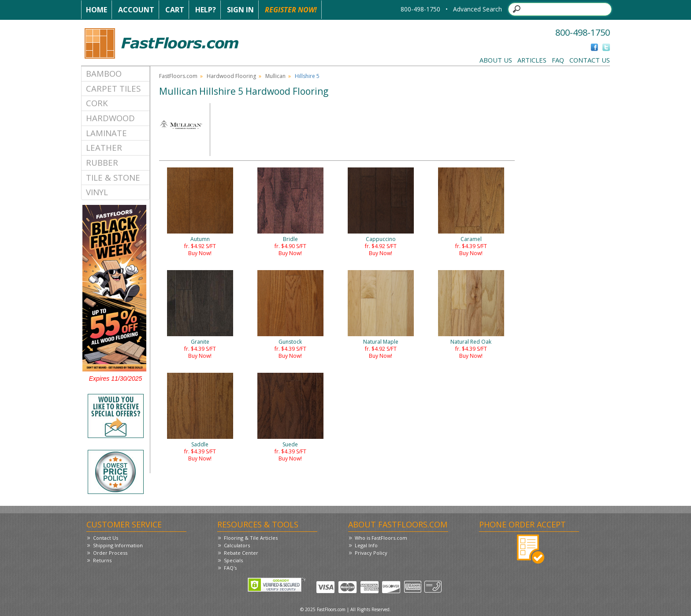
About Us (496, 60)
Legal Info (366, 545)
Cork (97, 103)
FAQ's (230, 568)
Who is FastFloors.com (381, 538)
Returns (102, 560)
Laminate (106, 133)
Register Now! (291, 10)
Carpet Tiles (113, 88)
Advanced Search (477, 9)
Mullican (275, 76)
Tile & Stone (113, 177)
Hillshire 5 (307, 76)
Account (136, 10)
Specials (233, 560)
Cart (175, 10)
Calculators (237, 545)
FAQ (558, 60)
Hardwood (110, 118)
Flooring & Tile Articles (251, 538)
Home (97, 10)
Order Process (110, 553)
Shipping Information (118, 545)
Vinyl (97, 192)
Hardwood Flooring (231, 76)
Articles (532, 60)
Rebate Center (241, 553)
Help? (206, 10)
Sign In (240, 10)
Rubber (102, 162)
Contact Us (590, 60)
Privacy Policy (371, 553)
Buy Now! (200, 253)
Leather (104, 147)
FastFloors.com (178, 76)
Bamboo (104, 73)
